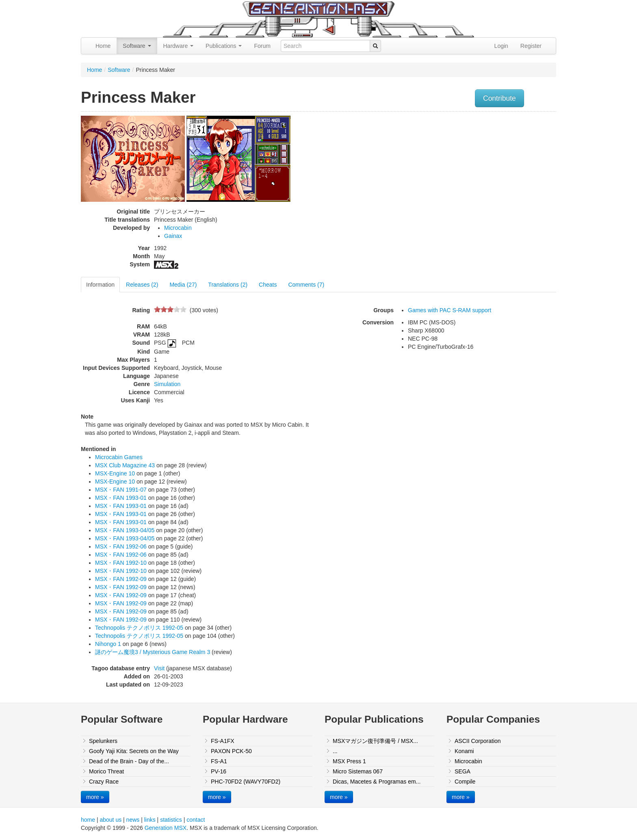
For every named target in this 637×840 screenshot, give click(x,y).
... (335, 751)
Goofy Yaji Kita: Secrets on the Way (134, 751)
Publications (224, 46)
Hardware (179, 46)
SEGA (463, 771)
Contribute (499, 98)
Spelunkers (103, 741)
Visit (159, 668)
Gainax (173, 236)
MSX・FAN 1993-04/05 (125, 530)
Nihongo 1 (108, 644)
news (133, 820)
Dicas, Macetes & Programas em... (377, 782)
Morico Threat (106, 771)
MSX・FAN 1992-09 (121, 579)
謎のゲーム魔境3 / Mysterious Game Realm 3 (153, 652)
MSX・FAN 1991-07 (121, 490)
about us (110, 820)
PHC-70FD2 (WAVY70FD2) (246, 782)
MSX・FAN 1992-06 (121, 546)
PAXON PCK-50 (231, 751)
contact (196, 820)
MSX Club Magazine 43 (125, 465)
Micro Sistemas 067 (358, 771)
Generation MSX (166, 828)
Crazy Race (104, 782)
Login (501, 46)
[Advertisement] (474, 173)
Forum (262, 46)
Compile (465, 782)
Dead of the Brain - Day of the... (129, 761)
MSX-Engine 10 (115, 473)
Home (103, 46)
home (88, 820)
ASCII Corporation (478, 741)
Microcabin (178, 228)
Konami (464, 751)
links (150, 820)
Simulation (167, 384)
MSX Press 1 (349, 761)
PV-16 (219, 771)
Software (137, 46)
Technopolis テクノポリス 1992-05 (139, 628)
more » (95, 797)
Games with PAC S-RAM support (450, 310)
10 (183, 309)
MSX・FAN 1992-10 (121, 563)
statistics (171, 820)
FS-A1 (219, 761)
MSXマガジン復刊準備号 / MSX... (375, 741)
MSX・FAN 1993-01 (121, 498)
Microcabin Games (119, 457)
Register (531, 46)
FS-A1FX (223, 741)
